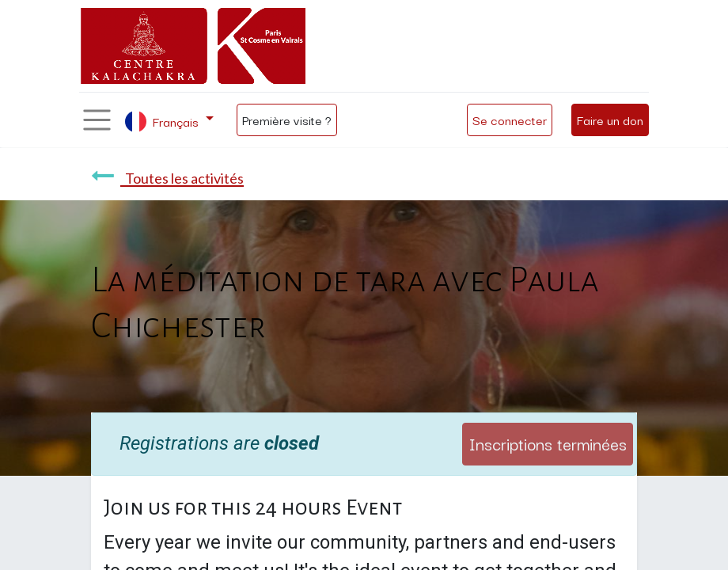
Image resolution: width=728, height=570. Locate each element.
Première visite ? (287, 120)
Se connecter (510, 120)
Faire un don (610, 120)
